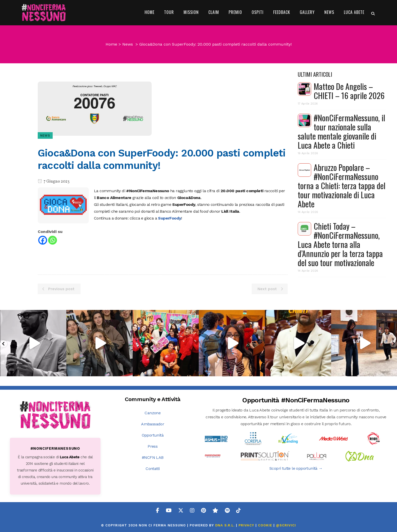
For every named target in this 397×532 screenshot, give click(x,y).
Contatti (153, 469)
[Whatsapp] (53, 240)
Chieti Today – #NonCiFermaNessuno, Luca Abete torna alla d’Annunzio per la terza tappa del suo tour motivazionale (340, 244)
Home (111, 44)
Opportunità (153, 435)
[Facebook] (43, 240)
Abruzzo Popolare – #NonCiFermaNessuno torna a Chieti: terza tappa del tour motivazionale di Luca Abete (342, 185)
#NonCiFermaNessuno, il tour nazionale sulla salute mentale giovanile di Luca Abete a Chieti (341, 131)
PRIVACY (246, 525)
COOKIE (265, 525)
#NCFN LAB (153, 457)
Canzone (153, 413)
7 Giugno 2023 (54, 182)
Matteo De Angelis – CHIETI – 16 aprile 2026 (349, 91)
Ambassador (153, 424)
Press (153, 446)
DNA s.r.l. (226, 525)
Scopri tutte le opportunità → (296, 468)
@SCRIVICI (286, 525)
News (128, 44)
